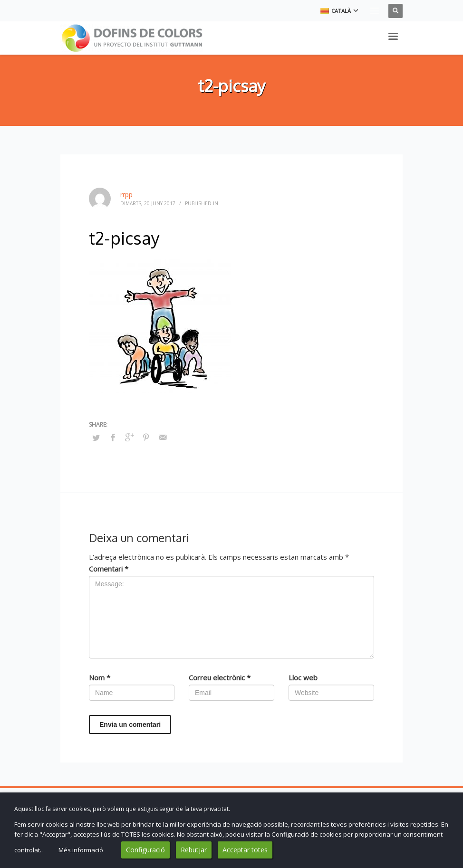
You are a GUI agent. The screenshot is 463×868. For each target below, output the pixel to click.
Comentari (109, 569)
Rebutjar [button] (194, 850)
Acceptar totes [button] (245, 850)
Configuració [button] (145, 850)
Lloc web (303, 677)
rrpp (126, 195)
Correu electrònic (220, 677)
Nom (100, 677)
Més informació (81, 850)
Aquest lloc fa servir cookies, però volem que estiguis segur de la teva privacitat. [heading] (122, 809)
